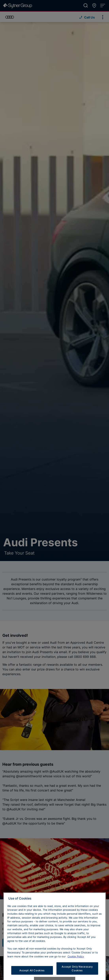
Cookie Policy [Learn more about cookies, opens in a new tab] (76, 964)
